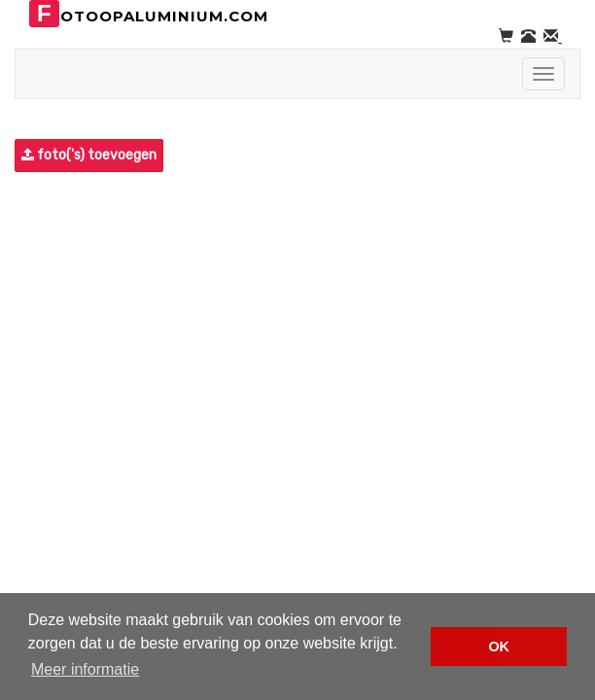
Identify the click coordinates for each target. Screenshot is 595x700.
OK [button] (499, 647)
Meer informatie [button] (85, 669)
